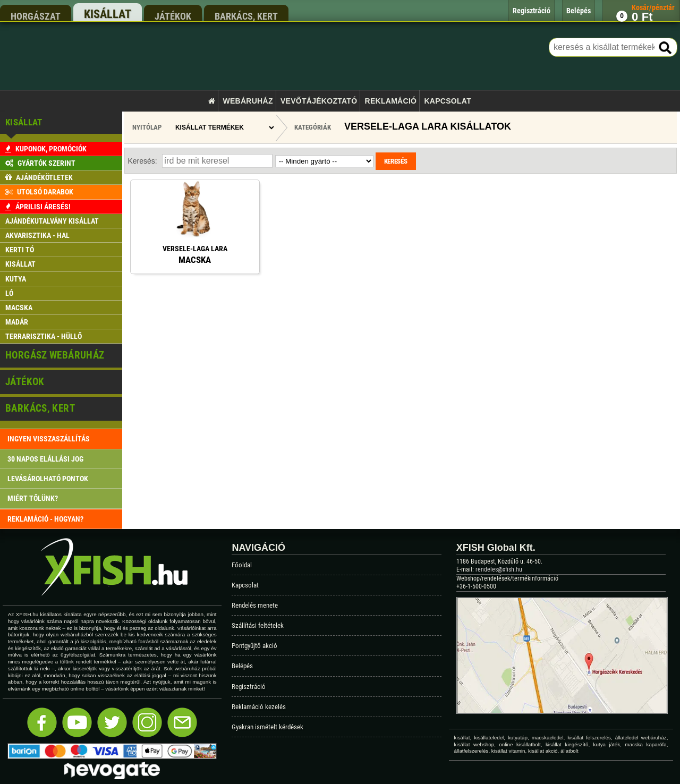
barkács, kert (246, 16)
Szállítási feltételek (258, 625)
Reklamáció (391, 101)
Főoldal (242, 565)
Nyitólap (147, 127)
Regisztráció (249, 687)
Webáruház (248, 101)
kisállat (108, 14)
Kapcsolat (448, 101)
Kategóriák (313, 127)
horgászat (36, 16)
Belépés (242, 666)
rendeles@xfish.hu (499, 569)
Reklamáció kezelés (259, 707)
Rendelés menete (255, 605)
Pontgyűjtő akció (254, 646)
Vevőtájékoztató (319, 101)
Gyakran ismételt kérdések (267, 727)
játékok (173, 16)
